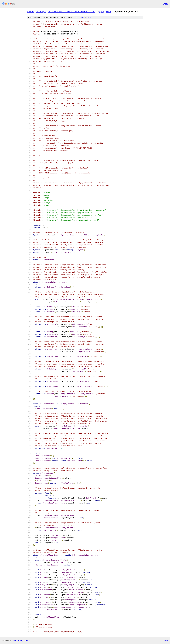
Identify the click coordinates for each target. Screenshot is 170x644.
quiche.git (41, 11)
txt (160, 640)
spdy (102, 11)
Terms (27, 640)
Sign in (165, 4)
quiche (31, 11)
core (108, 11)
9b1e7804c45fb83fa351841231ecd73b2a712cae (71, 11)
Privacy (21, 640)
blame (88, 17)
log (82, 17)
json (166, 640)
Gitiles (14, 640)
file (76, 17)
